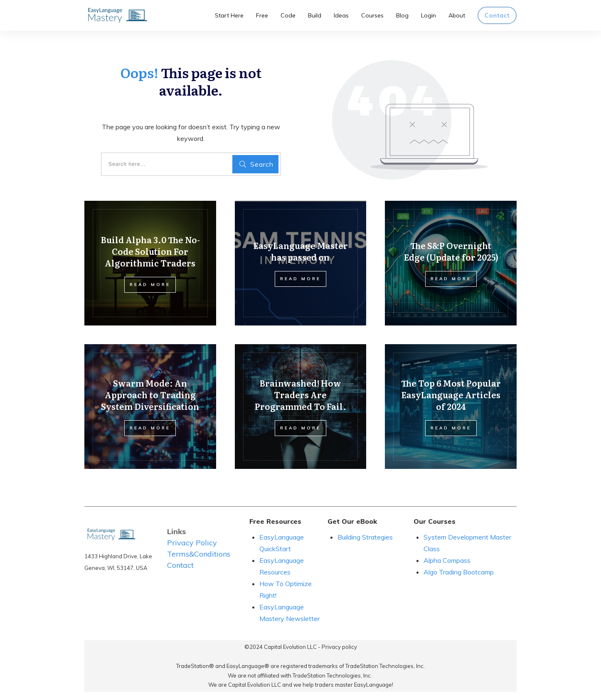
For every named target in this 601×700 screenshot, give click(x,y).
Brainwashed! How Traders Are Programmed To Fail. (300, 394)
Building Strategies (366, 537)
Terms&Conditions (199, 554)
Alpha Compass (447, 560)
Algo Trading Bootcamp (459, 572)
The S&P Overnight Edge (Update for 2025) (451, 251)
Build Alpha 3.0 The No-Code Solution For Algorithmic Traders (150, 251)
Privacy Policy (192, 543)
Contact (180, 565)
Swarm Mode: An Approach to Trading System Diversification (150, 394)
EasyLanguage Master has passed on (300, 251)
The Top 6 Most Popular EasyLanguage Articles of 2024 (451, 394)
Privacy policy (339, 647)
